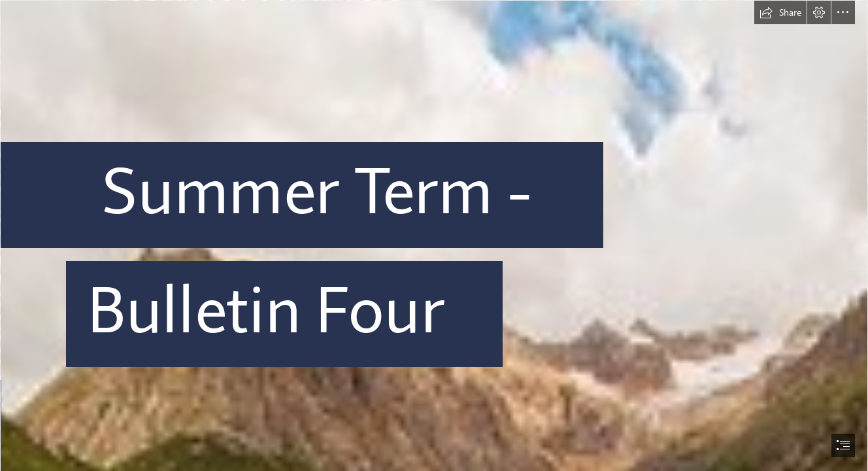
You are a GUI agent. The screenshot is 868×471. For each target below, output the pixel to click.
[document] (434, 235)
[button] (780, 12)
